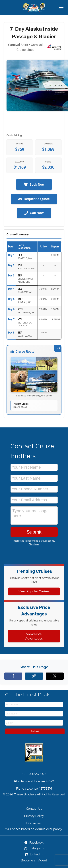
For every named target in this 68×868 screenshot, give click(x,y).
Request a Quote (34, 199)
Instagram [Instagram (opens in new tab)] (34, 848)
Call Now (34, 213)
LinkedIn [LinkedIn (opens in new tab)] (34, 854)
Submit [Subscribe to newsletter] (35, 731)
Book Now (34, 184)
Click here (34, 544)
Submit (34, 532)
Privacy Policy (34, 816)
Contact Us (34, 809)
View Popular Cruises (34, 591)
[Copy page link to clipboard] (34, 676)
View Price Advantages (34, 636)
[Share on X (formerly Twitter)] (55, 676)
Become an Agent (34, 860)
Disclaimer (34, 823)
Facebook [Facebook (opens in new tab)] (34, 843)
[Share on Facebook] (13, 676)
